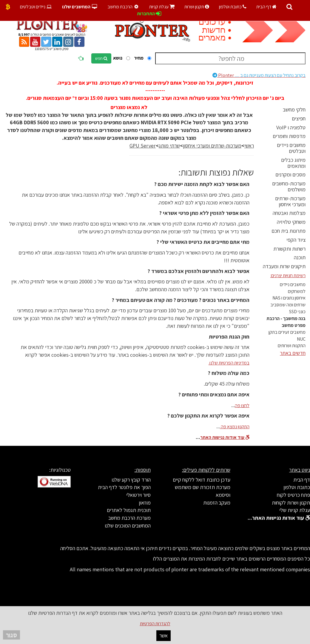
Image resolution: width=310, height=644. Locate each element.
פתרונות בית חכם (289, 231)
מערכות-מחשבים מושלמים (289, 186)
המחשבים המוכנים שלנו (128, 526)
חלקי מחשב (294, 110)
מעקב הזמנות (217, 503)
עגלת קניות (162, 7)
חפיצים (299, 118)
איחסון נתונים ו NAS (289, 298)
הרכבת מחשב (124, 7)
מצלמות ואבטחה (289, 213)
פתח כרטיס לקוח (293, 495)
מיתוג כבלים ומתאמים (293, 163)
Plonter (259, 75)
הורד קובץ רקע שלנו (131, 480)
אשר (164, 636)
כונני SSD (297, 312)
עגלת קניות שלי (295, 510)
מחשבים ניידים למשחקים (293, 288)
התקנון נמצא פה (235, 427)
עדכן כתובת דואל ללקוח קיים (202, 480)
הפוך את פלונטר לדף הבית (124, 487)
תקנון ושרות (197, 7)
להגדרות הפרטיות (155, 624)
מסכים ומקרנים (290, 174)
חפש (101, 58)
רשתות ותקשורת (289, 249)
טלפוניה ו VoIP (291, 127)
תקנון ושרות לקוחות (291, 503)
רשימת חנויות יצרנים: (288, 276)
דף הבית (266, 7)
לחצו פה (242, 405)
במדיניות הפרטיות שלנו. (229, 363)
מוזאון (145, 503)
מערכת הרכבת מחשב (129, 518)
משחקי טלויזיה (291, 222)
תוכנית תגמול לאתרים (129, 510)
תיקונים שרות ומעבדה (284, 266)
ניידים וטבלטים (36, 7)
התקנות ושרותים (292, 346)
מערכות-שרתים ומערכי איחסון (290, 201)
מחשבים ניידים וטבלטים (291, 148)
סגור (11, 635)
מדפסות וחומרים (289, 136)
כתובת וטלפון (233, 7)
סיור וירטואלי (138, 495)
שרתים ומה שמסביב (288, 305)
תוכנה (300, 257)
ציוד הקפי (296, 240)
